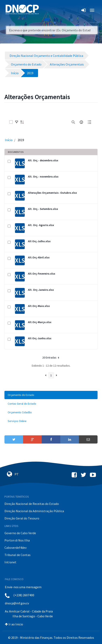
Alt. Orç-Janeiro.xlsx (41, 290)
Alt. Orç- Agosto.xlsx (41, 225)
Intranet (10, 562)
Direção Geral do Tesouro (22, 518)
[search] (73, 122)
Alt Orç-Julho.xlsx (39, 241)
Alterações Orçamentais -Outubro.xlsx (52, 193)
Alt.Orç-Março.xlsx (40, 322)
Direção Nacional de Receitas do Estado (32, 504)
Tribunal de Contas (18, 555)
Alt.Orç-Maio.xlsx (39, 306)
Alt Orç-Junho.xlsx (40, 338)
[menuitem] (51, 395)
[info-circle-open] (81, 122)
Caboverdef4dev (15, 548)
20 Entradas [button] (51, 357)
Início (9, 140)
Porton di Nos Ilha (17, 540)
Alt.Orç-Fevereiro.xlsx (42, 274)
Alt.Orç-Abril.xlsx (39, 257)
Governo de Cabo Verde (20, 533)
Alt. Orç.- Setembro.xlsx (43, 209)
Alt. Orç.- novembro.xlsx (43, 177)
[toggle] (17, 122)
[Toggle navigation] (44, 10)
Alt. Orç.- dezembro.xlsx (43, 160)
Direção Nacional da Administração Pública (34, 511)
